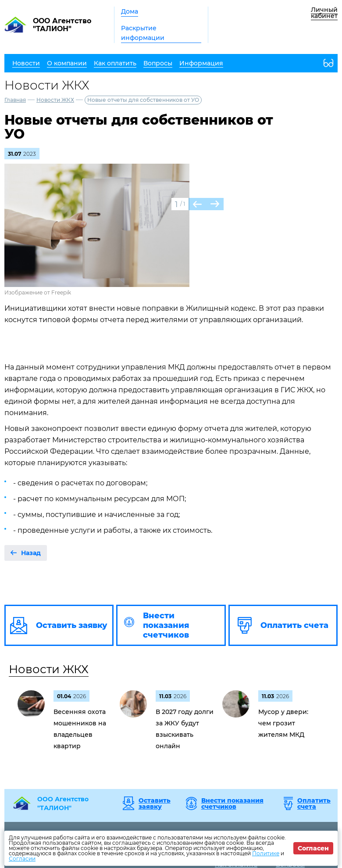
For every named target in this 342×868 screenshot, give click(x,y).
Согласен (313, 848)
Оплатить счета (314, 803)
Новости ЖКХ (55, 100)
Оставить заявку (155, 803)
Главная (15, 100)
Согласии (22, 859)
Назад (31, 553)
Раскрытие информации (143, 33)
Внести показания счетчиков (232, 803)
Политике (266, 853)
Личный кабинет (324, 13)
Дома (130, 11)
